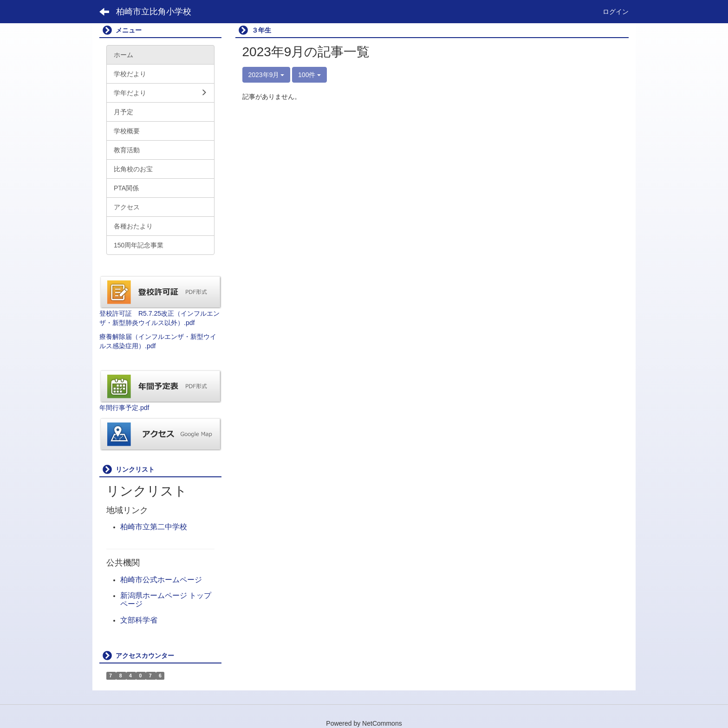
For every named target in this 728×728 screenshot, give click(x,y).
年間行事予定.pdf (124, 408)
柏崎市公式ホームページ (161, 580)
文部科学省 (139, 620)
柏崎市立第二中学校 (154, 527)
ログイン (616, 12)
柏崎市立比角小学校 (154, 12)
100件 (309, 75)
